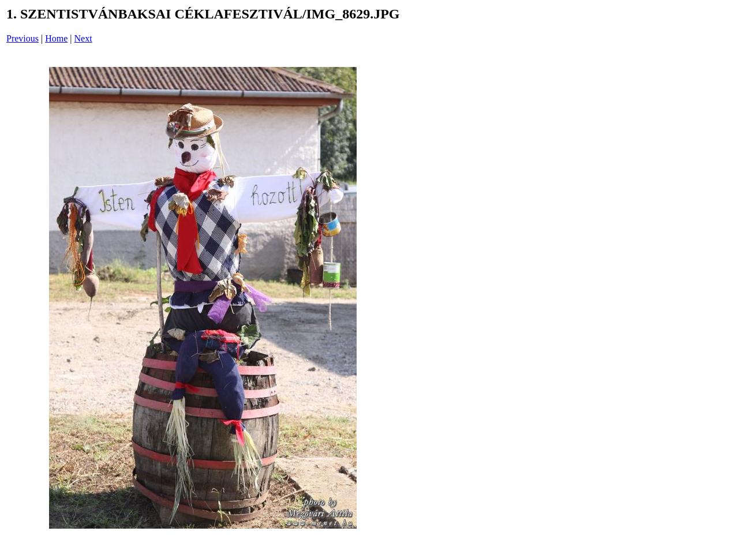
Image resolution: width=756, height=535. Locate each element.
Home (56, 38)
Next (83, 38)
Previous (23, 38)
